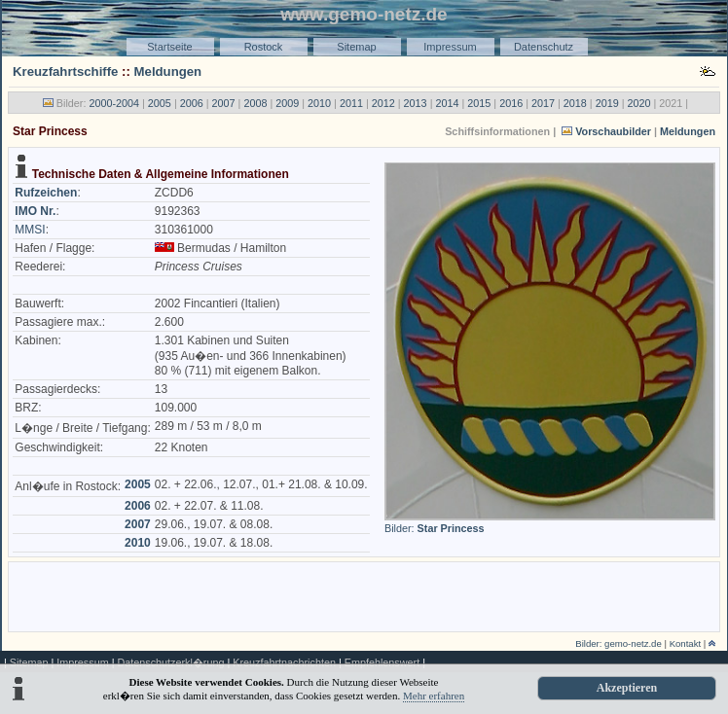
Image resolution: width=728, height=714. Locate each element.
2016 (511, 103)
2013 (416, 103)
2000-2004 (114, 103)
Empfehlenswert (382, 662)
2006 (192, 103)
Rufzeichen (46, 193)
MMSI (30, 230)
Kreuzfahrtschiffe (65, 71)
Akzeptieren (627, 688)
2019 (607, 103)
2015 (479, 103)
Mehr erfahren (434, 696)
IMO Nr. (35, 211)
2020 (639, 103)
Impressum (450, 47)
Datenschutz (544, 47)
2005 (160, 103)
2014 (447, 103)
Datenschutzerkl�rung (170, 662)
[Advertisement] (364, 595)
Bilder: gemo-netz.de (619, 643)
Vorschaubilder (613, 131)
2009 (287, 103)
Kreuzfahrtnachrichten (284, 662)
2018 (575, 103)
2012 (383, 103)
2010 (319, 103)
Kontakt (686, 643)
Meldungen (168, 71)
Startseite (169, 47)
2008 (255, 103)
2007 (224, 103)
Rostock (264, 47)
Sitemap (356, 47)
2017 (543, 103)
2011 (351, 103)
